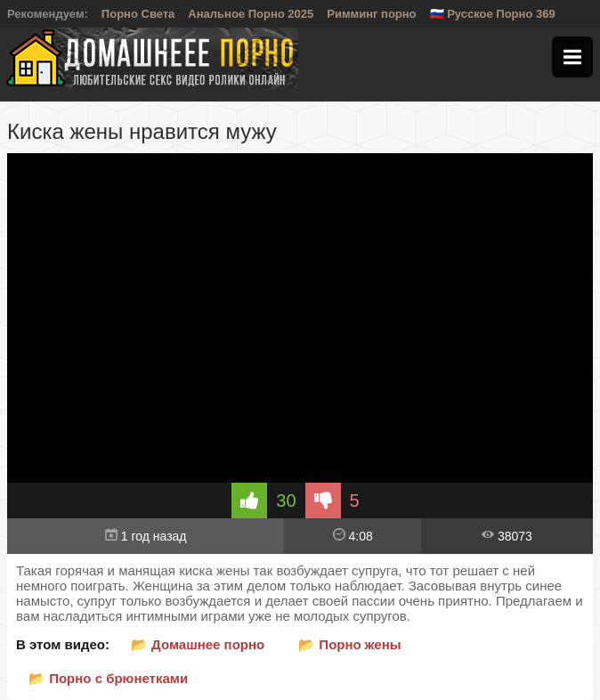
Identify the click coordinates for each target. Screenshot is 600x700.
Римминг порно (371, 14)
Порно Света (138, 14)
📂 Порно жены (349, 644)
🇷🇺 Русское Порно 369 (493, 14)
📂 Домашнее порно (198, 644)
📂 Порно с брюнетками (108, 678)
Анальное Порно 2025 (251, 14)
